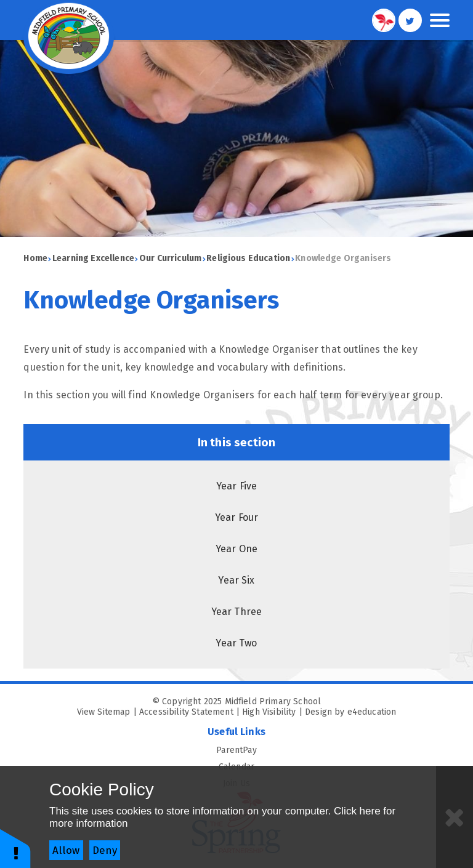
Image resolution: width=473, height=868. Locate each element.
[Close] (455, 817)
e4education (372, 712)
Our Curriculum (170, 258)
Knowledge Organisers (343, 258)
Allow (66, 850)
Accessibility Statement (186, 712)
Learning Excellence (93, 258)
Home (35, 258)
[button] (15, 848)
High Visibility (269, 712)
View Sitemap (104, 712)
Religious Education (248, 258)
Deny (105, 850)
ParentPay (333, 750)
